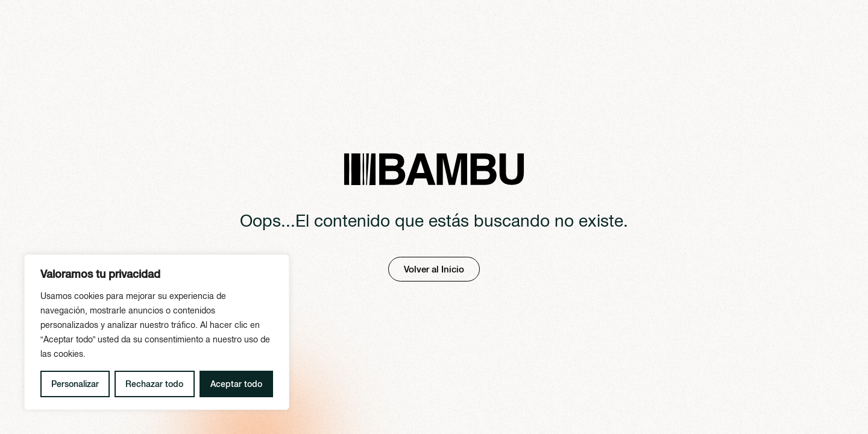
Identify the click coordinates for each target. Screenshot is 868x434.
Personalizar (75, 384)
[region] (157, 332)
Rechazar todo (154, 384)
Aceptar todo (236, 384)
